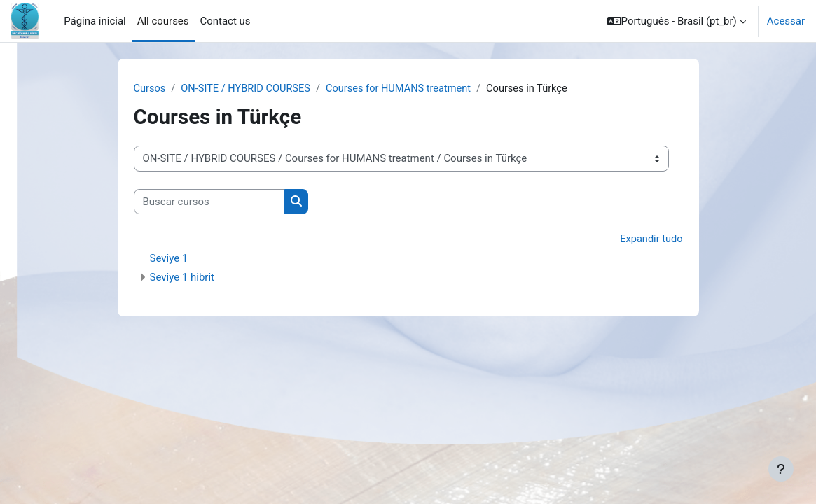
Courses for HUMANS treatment (405, 89)
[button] (677, 21)
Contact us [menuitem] (226, 21)
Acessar (786, 21)
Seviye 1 (169, 259)
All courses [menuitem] (163, 21)
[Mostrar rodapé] (781, 469)
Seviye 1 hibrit (182, 278)
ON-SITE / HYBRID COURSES (249, 89)
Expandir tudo (651, 240)
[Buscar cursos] (209, 202)
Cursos (150, 89)
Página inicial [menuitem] (95, 21)
